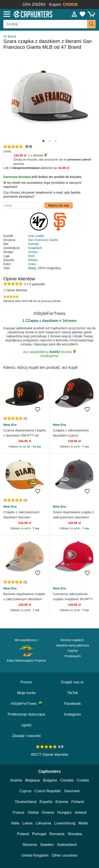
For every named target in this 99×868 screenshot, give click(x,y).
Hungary (64, 812)
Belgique (33, 780)
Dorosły (33, 244)
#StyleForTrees (26, 704)
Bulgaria (50, 780)
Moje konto (26, 693)
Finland (78, 802)
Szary (32, 264)
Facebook (73, 704)
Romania (57, 834)
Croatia (83, 780)
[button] (43, 141)
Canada (67, 780)
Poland (23, 834)
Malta (83, 823)
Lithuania (43, 823)
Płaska (33, 260)
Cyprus (25, 791)
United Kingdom (35, 855)
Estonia (62, 802)
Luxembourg (65, 823)
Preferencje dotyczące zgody (26, 720)
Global (33, 812)
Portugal (39, 834)
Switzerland (67, 845)
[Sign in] (74, 14)
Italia (15, 823)
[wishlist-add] (39, 409)
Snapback (35, 248)
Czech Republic (48, 791)
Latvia (27, 823)
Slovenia (30, 845)
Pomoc (26, 682)
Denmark (72, 791)
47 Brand (10, 36)
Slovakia (75, 834)
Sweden (47, 845)
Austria (16, 780)
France (18, 812)
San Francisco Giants (43, 240)
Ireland (81, 812)
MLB (31, 256)
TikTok (73, 693)
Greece (48, 812)
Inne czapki (36, 236)
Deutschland (26, 802)
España (46, 802)
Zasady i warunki (26, 736)
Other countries (65, 855)
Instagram (73, 714)
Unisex (33, 252)
